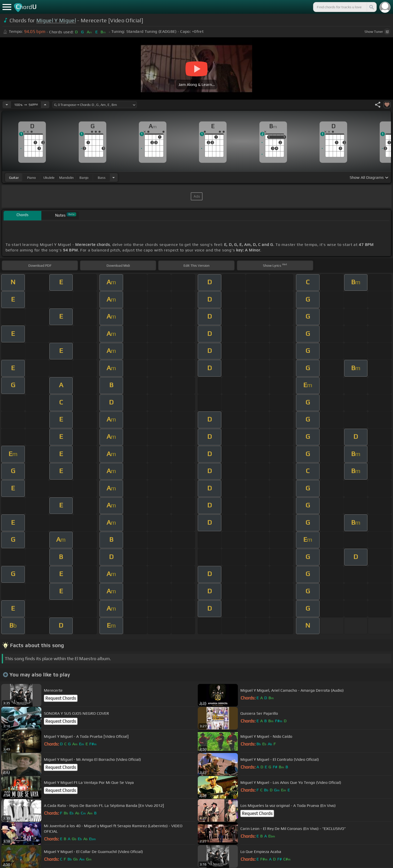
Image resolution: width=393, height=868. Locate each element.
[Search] (371, 7)
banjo (84, 178)
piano (31, 178)
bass (102, 178)
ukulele (49, 178)
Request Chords (61, 698)
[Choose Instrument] (114, 177)
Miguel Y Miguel (56, 20)
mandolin (66, 178)
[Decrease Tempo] (7, 105)
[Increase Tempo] (45, 105)
